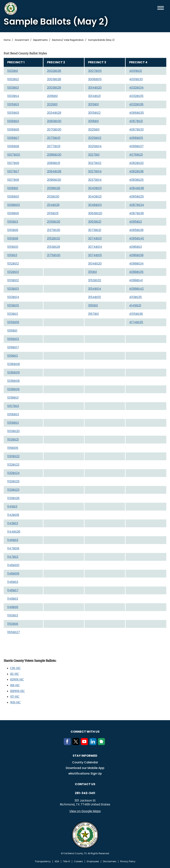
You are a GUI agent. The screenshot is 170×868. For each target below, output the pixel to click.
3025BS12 (95, 138)
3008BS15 (95, 79)
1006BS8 (13, 146)
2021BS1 (52, 104)
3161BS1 (93, 305)
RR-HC (15, 685)
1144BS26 (14, 532)
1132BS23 (13, 465)
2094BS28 (54, 171)
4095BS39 (136, 230)
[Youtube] (85, 743)
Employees (93, 861)
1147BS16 (13, 548)
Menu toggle (161, 8)
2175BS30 (54, 255)
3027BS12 (95, 163)
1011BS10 (13, 247)
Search (155, 8)
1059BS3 (13, 423)
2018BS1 (52, 96)
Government (22, 40)
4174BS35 (136, 322)
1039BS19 (13, 389)
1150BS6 (13, 624)
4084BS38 (137, 188)
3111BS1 (93, 272)
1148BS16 (13, 574)
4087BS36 (136, 213)
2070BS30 (54, 129)
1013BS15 (13, 305)
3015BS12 (94, 113)
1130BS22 (13, 456)
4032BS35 (136, 96)
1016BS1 (12, 331)
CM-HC (15, 668)
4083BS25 (136, 180)
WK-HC (16, 702)
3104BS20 (95, 264)
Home (7, 40)
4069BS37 (136, 146)
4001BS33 (136, 79)
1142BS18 (13, 515)
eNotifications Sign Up (85, 773)
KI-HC (15, 674)
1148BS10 (13, 565)
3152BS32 (95, 280)
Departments (40, 40)
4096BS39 (136, 255)
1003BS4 (13, 96)
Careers (78, 861)
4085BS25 (136, 197)
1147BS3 (13, 557)
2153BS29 (54, 247)
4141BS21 (135, 305)
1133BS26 (13, 498)
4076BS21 (136, 155)
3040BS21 (95, 197)
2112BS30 (53, 197)
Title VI (67, 861)
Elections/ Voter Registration (68, 40)
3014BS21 (94, 96)
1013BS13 (13, 289)
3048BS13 (95, 205)
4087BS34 (137, 205)
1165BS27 (14, 632)
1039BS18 (13, 381)
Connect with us (85, 731)
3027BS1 (94, 155)
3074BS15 (95, 255)
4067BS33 (136, 129)
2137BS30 (54, 230)
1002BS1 (13, 71)
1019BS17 (13, 347)
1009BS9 (13, 213)
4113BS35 (135, 297)
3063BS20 (95, 213)
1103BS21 (13, 439)
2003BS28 (54, 79)
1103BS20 (13, 431)
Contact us (85, 783)
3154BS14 (95, 289)
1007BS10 (14, 155)
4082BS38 (136, 171)
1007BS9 (13, 180)
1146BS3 (13, 540)
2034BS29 (54, 113)
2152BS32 (54, 238)
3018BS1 (93, 121)
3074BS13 (95, 238)
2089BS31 (54, 163)
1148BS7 (13, 590)
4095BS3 (135, 222)
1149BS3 (13, 599)
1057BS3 (13, 406)
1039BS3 (13, 398)
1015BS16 (13, 322)
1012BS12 (13, 264)
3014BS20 (95, 88)
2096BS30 (54, 180)
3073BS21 (95, 230)
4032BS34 (136, 88)
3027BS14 (95, 171)
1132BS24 (13, 473)
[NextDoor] (102, 743)
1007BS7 (13, 171)
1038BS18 (14, 364)
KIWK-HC (17, 679)
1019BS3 (13, 356)
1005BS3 (13, 104)
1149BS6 (13, 607)
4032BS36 (136, 104)
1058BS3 (13, 414)
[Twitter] (77, 743)
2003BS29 (54, 88)
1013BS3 (13, 314)
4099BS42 (136, 289)
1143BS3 (13, 523)
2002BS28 (54, 71)
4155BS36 (136, 314)
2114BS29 (53, 205)
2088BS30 (54, 155)
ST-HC (15, 696)
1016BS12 (13, 339)
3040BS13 (95, 188)
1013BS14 (13, 297)
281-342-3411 (85, 792)
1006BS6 (13, 129)
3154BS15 (94, 297)
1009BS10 (14, 205)
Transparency (43, 861)
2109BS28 (54, 188)
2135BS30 (54, 222)
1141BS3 (12, 507)
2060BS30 (54, 121)
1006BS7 (13, 138)
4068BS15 (136, 138)
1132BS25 (13, 481)
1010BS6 (13, 230)
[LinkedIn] (94, 743)
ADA (57, 861)
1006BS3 (13, 121)
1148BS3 (13, 582)
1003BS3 (13, 88)
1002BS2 (13, 79)
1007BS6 (13, 163)
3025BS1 (94, 129)
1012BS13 (13, 272)
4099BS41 (136, 280)
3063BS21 (95, 222)
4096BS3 (135, 247)
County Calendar (85, 761)
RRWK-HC (18, 690)
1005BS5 (13, 113)
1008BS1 (13, 188)
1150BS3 (13, 615)
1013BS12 (13, 280)
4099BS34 (136, 264)
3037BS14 (95, 180)
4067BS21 (136, 121)
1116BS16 (13, 448)
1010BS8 (13, 238)
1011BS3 (12, 255)
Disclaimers (110, 861)
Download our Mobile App (85, 767)
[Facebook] (68, 743)
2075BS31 (54, 138)
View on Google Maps (85, 810)
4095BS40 (137, 238)
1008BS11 (13, 197)
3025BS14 (95, 146)
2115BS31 (53, 213)
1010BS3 (13, 222)
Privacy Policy (128, 861)
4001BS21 (136, 71)
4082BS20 (136, 163)
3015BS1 (93, 104)
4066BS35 (136, 113)
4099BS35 (136, 272)
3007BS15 (95, 71)
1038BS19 (13, 372)
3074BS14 (95, 247)
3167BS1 (93, 314)
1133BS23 (13, 490)
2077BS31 (54, 146)
